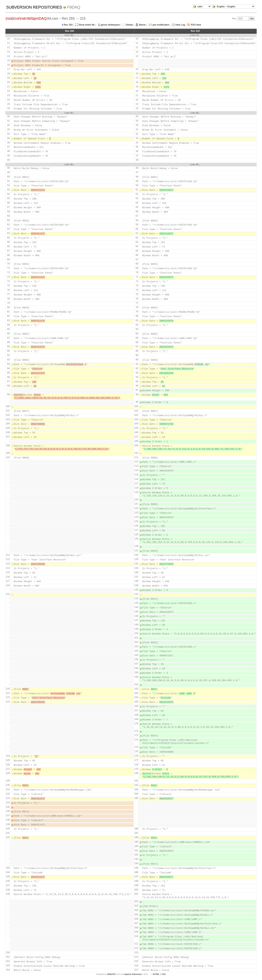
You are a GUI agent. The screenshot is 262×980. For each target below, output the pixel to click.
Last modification (160, 25)
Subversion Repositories (34, 7)
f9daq (74, 7)
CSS (164, 974)
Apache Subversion (133, 974)
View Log (180, 25)
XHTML (156, 974)
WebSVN (111, 974)
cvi (17, 18)
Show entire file (87, 25)
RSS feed (196, 25)
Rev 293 (68, 25)
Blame (142, 25)
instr (23, 18)
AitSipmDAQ (37, 18)
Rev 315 (195, 31)
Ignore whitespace (110, 25)
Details (129, 25)
